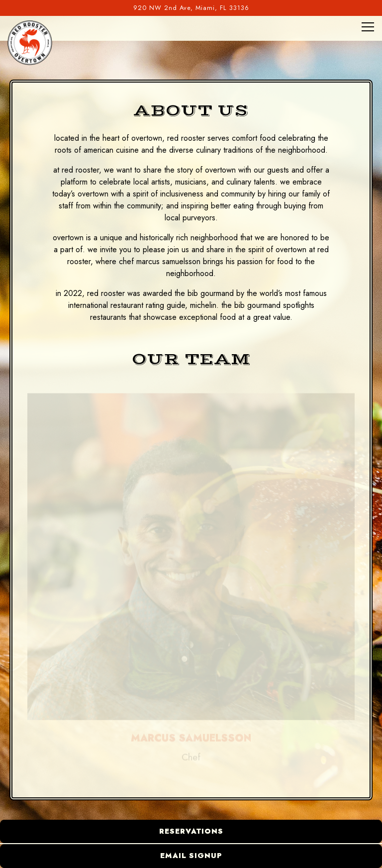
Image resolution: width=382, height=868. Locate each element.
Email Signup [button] (191, 856)
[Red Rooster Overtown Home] (30, 42)
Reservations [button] (191, 831)
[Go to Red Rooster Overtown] (191, 8)
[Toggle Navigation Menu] (368, 27)
